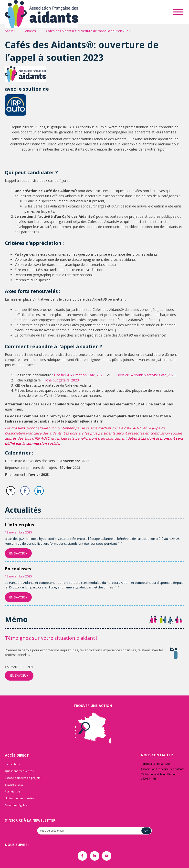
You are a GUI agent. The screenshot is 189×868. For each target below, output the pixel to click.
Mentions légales (16, 805)
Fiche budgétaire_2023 (61, 380)
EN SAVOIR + (18, 553)
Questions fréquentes (19, 771)
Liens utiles (12, 764)
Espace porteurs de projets (23, 778)
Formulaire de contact (156, 764)
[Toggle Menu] (178, 12)
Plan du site (12, 791)
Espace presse (14, 785)
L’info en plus (19, 525)
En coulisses (18, 569)
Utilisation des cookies (19, 798)
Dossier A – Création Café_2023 (79, 375)
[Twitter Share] (11, 491)
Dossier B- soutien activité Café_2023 (146, 375)
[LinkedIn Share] (39, 491)
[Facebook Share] (25, 491)
